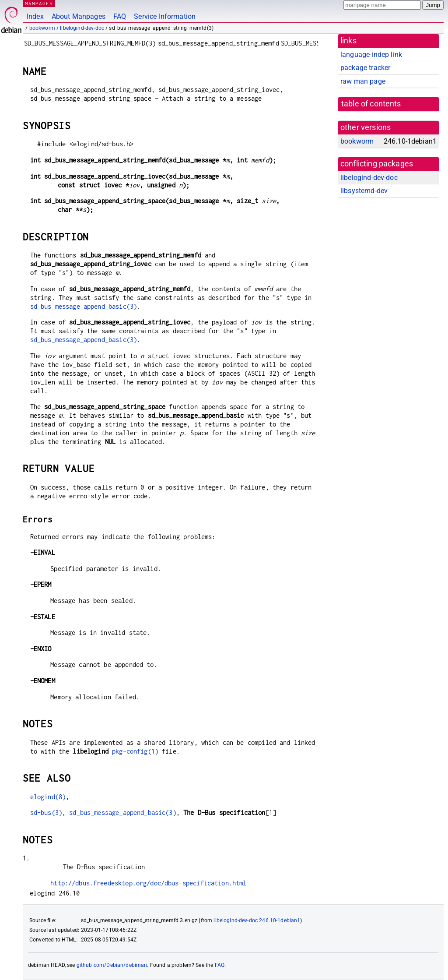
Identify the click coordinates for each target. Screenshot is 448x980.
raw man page (363, 81)
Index (35, 16)
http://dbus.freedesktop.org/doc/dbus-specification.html (148, 883)
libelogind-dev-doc (82, 28)
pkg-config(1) (135, 751)
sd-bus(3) (46, 813)
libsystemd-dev (364, 191)
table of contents (371, 104)
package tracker (365, 68)
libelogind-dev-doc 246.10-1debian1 (257, 920)
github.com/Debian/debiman (112, 965)
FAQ (120, 16)
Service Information (165, 16)
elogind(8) (48, 797)
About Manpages (79, 16)
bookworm (42, 28)
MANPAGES (39, 3)
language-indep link (371, 55)
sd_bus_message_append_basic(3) (84, 306)
